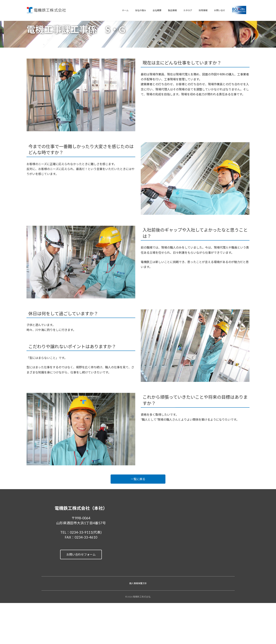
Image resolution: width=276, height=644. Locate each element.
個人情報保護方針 (138, 583)
